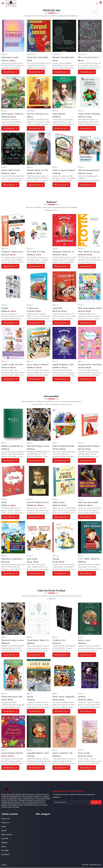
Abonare (96, 802)
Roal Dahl (5, 839)
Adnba (4, 827)
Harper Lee (5, 823)
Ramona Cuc (6, 819)
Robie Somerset (7, 835)
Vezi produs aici (11, 72)
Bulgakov (5, 843)
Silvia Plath (5, 851)
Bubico (4, 847)
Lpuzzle (4, 831)
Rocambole (6, 855)
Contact (4, 865)
